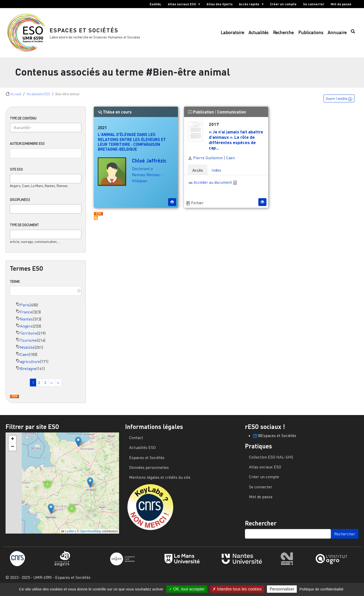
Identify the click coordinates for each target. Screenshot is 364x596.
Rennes (139, 178)
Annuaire (337, 34)
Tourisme (28, 343)
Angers (26, 329)
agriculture (30, 365)
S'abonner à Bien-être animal (96, 221)
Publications (311, 34)
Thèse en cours (115, 115)
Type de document (24, 228)
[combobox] (46, 131)
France (26, 315)
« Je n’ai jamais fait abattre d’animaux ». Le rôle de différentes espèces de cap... (236, 143)
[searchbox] (46, 131)
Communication (232, 115)
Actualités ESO (142, 451)
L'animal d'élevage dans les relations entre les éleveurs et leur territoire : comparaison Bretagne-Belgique (132, 145)
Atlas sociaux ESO (183, 5)
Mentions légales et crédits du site (160, 481)
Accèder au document (215, 186)
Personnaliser (282, 589)
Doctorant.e (142, 172)
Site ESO (16, 173)
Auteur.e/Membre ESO (27, 147)
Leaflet (68, 535)
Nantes (26, 322)
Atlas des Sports (220, 4)
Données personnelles (149, 471)
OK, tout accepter (187, 589)
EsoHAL (156, 4)
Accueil (16, 97)
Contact (136, 441)
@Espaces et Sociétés (275, 439)
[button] (78, 445)
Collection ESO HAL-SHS (271, 460)
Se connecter (314, 4)
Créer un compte (283, 4)
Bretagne (28, 372)
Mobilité (27, 351)
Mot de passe (341, 4)
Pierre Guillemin (205, 161)
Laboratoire (232, 34)
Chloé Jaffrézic (149, 164)
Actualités (258, 34)
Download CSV (14, 400)
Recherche (283, 34)
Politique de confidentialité (321, 589)
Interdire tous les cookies (237, 589)
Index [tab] (216, 173)
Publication (201, 115)
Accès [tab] (198, 173)
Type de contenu (23, 122)
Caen (24, 358)
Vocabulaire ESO (38, 97)
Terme (15, 285)
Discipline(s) (20, 203)
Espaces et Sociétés (86, 31)
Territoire (29, 336)
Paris (25, 308)
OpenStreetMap (91, 535)
